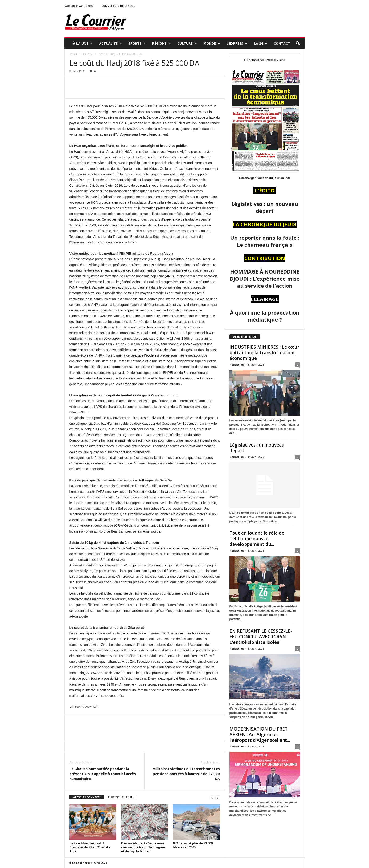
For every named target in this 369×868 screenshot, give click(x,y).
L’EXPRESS (237, 44)
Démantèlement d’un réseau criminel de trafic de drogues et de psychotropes (143, 847)
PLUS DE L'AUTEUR (120, 797)
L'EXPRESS (87, 54)
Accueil (73, 54)
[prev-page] (212, 797)
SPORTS (137, 44)
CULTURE (187, 44)
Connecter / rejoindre (118, 6)
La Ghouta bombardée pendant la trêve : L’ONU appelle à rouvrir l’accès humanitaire (103, 774)
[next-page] (218, 797)
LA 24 (261, 44)
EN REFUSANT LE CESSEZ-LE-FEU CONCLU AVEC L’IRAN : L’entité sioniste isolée (261, 637)
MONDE (212, 44)
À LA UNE (83, 44)
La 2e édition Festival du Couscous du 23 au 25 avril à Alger (90, 847)
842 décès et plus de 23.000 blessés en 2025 (193, 845)
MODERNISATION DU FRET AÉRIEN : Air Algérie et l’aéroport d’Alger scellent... (260, 735)
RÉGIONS (162, 44)
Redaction (237, 365)
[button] (298, 44)
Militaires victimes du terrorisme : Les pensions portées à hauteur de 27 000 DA (186, 774)
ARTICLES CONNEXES (87, 797)
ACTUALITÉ (110, 44)
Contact (282, 43)
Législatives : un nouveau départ (257, 448)
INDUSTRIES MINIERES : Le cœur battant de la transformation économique (264, 353)
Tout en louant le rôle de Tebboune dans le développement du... (257, 539)
